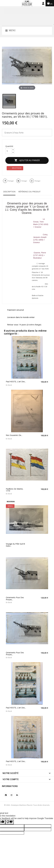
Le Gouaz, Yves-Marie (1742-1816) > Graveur (41, 223)
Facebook (6, 795)
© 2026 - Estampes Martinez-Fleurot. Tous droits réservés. (27, 805)
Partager (11, 181)
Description (9, 192)
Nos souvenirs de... (14, 435)
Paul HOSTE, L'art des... (16, 382)
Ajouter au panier (27, 160)
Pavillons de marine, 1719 (15, 490)
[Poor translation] (10, 822)
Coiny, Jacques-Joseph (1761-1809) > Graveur (40, 238)
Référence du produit (29, 192)
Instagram (11, 795)
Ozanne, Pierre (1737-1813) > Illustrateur (40, 254)
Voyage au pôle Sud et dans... (15, 545)
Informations (10, 786)
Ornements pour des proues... (15, 598)
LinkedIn (17, 795)
